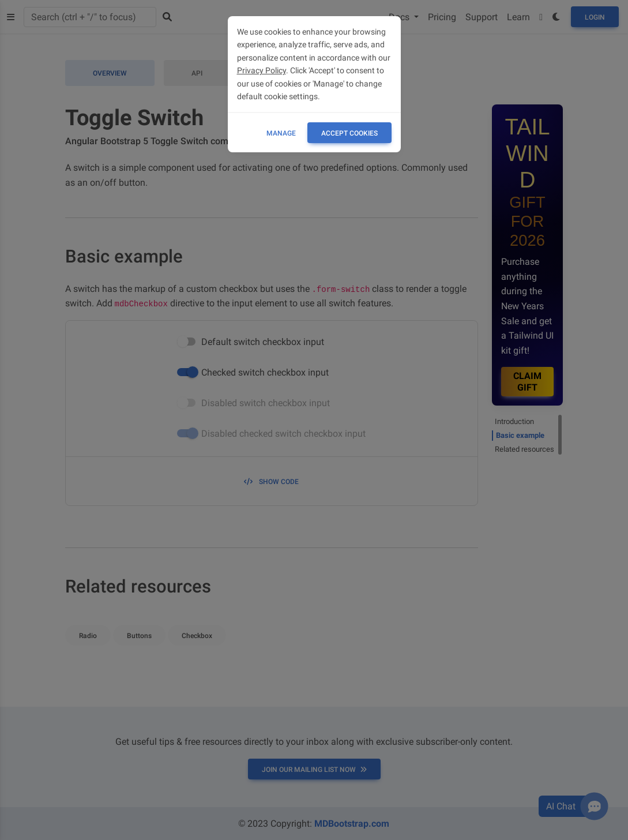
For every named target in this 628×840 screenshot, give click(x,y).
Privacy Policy (262, 70)
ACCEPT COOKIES (349, 133)
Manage (281, 133)
